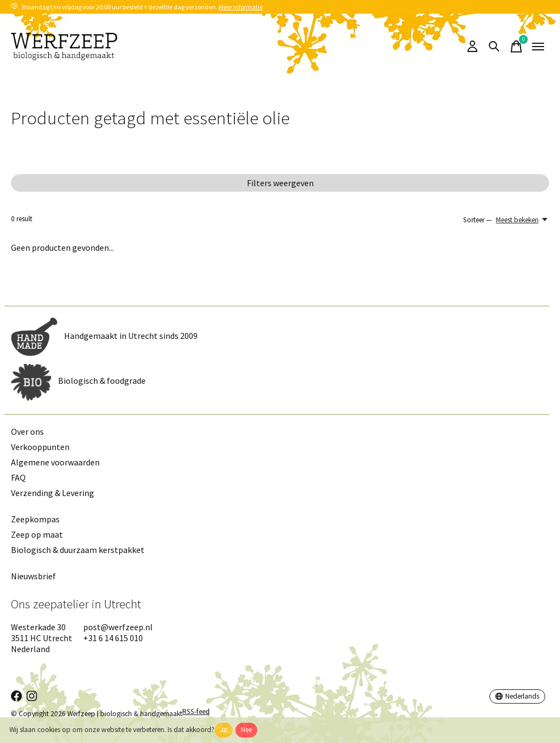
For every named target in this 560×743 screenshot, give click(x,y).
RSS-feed (196, 712)
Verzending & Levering (53, 493)
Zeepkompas (35, 519)
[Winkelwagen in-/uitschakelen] (516, 47)
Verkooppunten (40, 447)
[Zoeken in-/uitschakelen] (494, 47)
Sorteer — (478, 220)
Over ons (27, 431)
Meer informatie (241, 7)
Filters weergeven (280, 183)
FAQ (18, 477)
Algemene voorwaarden (55, 462)
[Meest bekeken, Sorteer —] (523, 220)
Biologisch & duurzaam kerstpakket (78, 550)
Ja (224, 730)
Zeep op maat (37, 534)
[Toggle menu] (538, 47)
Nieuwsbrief (33, 576)
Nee (246, 730)
